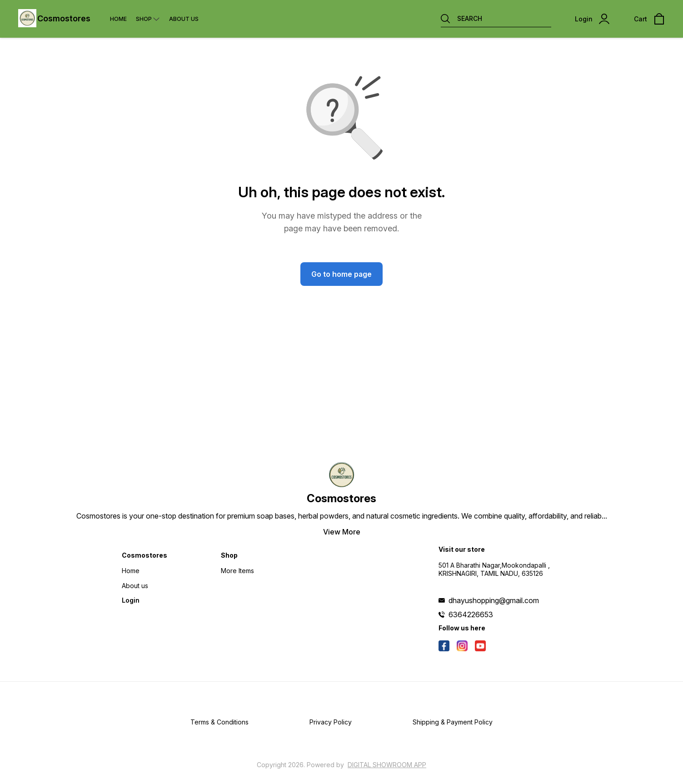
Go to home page (341, 274)
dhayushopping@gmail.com (494, 600)
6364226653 (471, 614)
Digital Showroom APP (387, 765)
